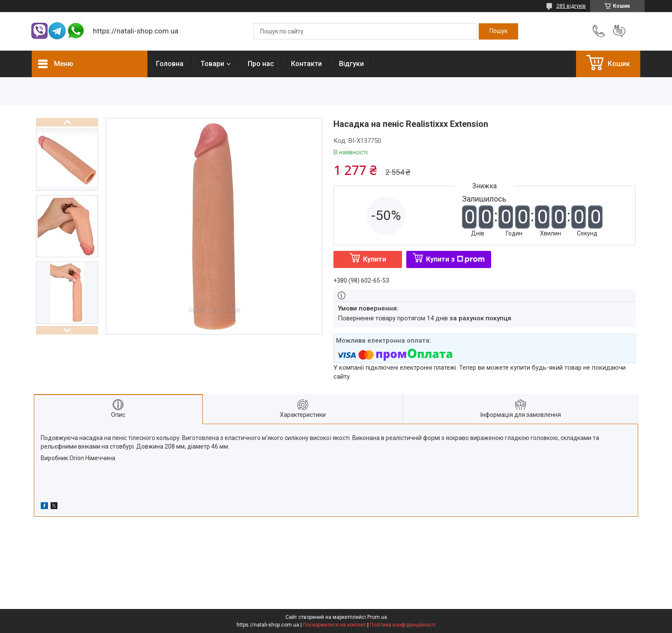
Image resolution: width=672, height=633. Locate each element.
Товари (212, 64)
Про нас (261, 64)
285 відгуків (571, 6)
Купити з (455, 259)
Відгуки (351, 64)
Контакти (306, 64)
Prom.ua (377, 617)
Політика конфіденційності (403, 625)
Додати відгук (619, 31)
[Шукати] (498, 31)
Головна (170, 64)
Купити (375, 259)
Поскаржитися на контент (334, 625)
